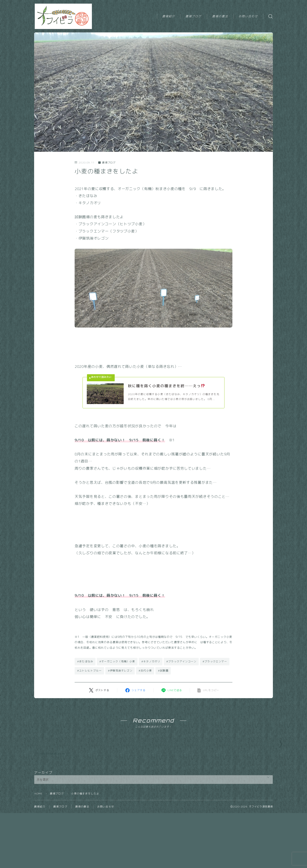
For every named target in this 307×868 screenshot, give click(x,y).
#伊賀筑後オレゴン (120, 671)
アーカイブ (43, 799)
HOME (39, 820)
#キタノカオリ (151, 662)
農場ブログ (194, 16)
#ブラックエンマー (215, 662)
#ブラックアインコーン (181, 662)
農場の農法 (220, 16)
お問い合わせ (248, 16)
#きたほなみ (85, 662)
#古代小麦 (145, 671)
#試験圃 (163, 671)
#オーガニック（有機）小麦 (117, 662)
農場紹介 (169, 16)
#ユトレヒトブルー (89, 671)
